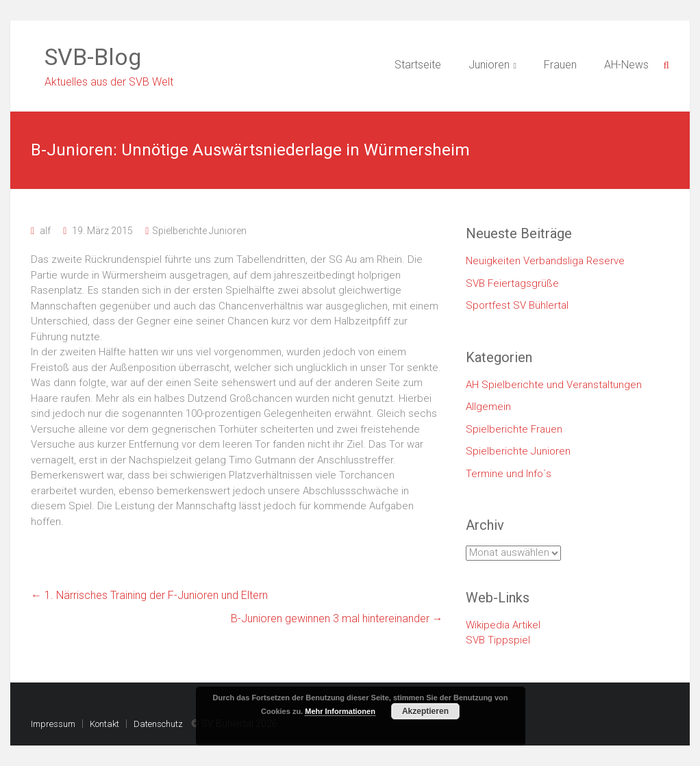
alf (45, 231)
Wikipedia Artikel (503, 625)
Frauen (560, 65)
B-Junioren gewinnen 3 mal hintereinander (337, 618)
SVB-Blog (93, 57)
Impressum (53, 724)
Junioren (489, 65)
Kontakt (104, 724)
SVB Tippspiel (498, 640)
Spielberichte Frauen (514, 429)
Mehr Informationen (340, 711)
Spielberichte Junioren (199, 231)
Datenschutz (158, 724)
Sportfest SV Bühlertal (517, 305)
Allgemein (488, 407)
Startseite (418, 65)
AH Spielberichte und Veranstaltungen (554, 385)
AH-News (626, 65)
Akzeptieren (425, 711)
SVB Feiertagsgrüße (512, 283)
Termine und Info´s (509, 474)
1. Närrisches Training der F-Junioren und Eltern (149, 595)
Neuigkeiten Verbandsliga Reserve (545, 261)
